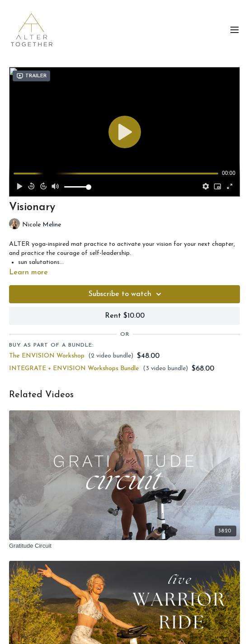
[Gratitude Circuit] (125, 546)
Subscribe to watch (126, 294)
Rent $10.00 (125, 316)
